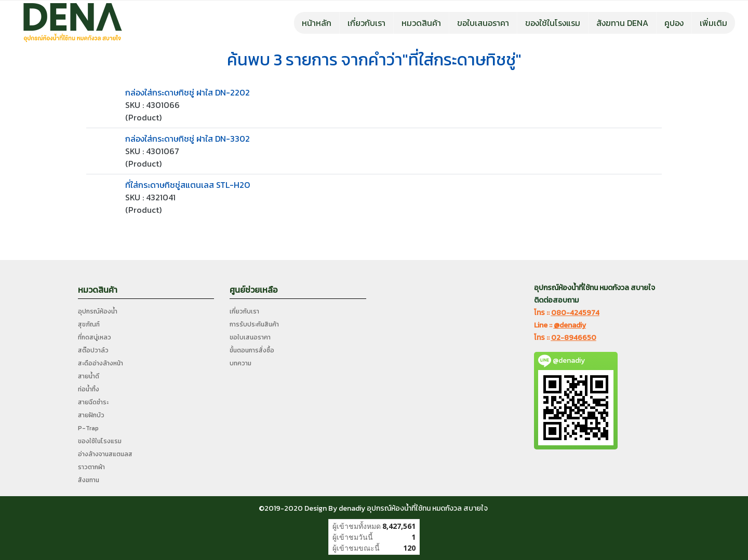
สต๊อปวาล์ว (93, 350)
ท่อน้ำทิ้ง (89, 389)
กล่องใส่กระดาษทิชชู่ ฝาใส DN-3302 (188, 139)
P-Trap (88, 428)
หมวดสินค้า (421, 23)
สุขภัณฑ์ (89, 324)
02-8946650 (574, 338)
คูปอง (674, 23)
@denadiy (570, 325)
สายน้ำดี (89, 376)
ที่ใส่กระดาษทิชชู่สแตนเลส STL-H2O (188, 185)
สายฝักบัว (91, 415)
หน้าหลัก (317, 23)
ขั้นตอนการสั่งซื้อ (252, 350)
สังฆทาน (89, 480)
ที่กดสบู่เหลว (95, 337)
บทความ (241, 363)
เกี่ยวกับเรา (366, 23)
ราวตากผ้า (91, 467)
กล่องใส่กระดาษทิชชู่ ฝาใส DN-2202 (188, 92)
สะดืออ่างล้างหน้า (101, 363)
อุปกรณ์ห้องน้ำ (98, 311)
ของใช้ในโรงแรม (553, 23)
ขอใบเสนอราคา (483, 23)
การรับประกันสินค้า (254, 324)
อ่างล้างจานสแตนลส (105, 454)
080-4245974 (575, 313)
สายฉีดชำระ (93, 402)
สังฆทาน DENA (622, 23)
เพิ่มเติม (713, 23)
